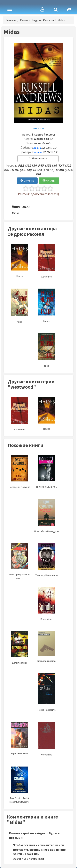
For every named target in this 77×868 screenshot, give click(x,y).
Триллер (38, 129)
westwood (41, 139)
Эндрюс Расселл (43, 20)
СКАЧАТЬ (27, 181)
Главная (11, 20)
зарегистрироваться (29, 858)
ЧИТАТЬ (49, 181)
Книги (24, 20)
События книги (38, 158)
